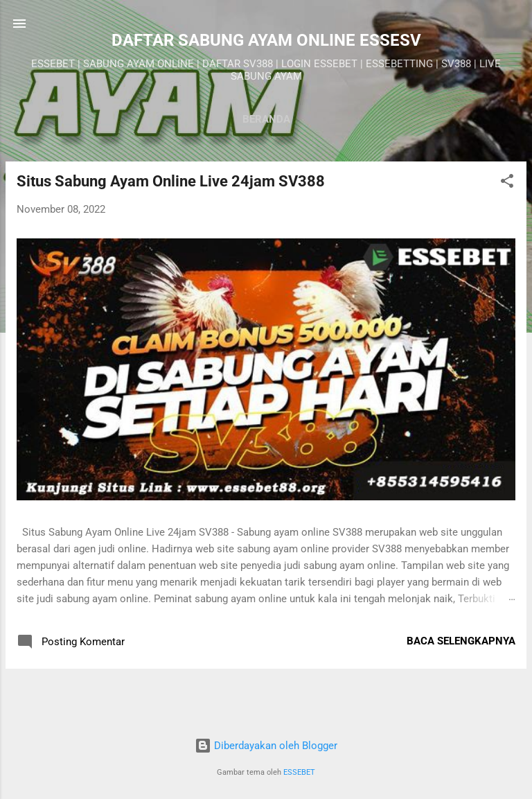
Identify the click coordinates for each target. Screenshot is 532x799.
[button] (507, 183)
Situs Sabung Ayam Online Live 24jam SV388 (171, 181)
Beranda (266, 119)
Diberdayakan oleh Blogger (266, 746)
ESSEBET (299, 772)
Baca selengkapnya (461, 641)
